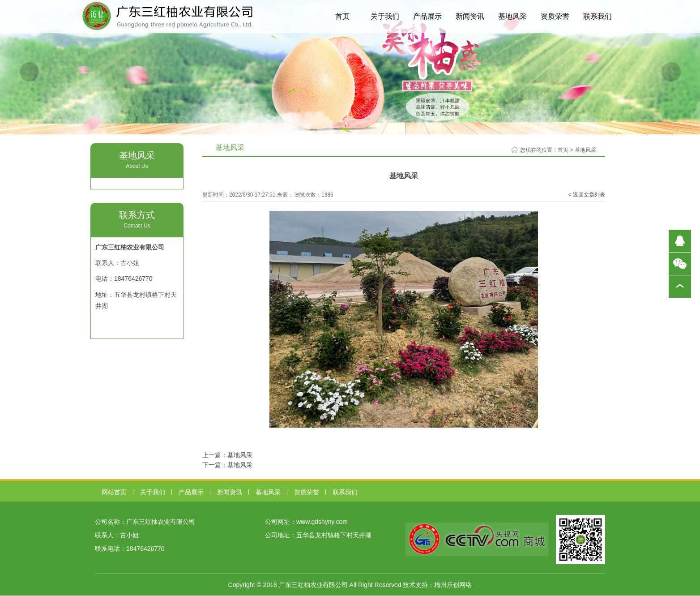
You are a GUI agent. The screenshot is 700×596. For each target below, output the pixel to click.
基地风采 (512, 16)
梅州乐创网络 (453, 585)
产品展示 (427, 16)
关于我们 (385, 16)
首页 (342, 16)
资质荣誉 (555, 16)
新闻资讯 (470, 16)
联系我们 (598, 16)
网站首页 (114, 492)
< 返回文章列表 (587, 195)
